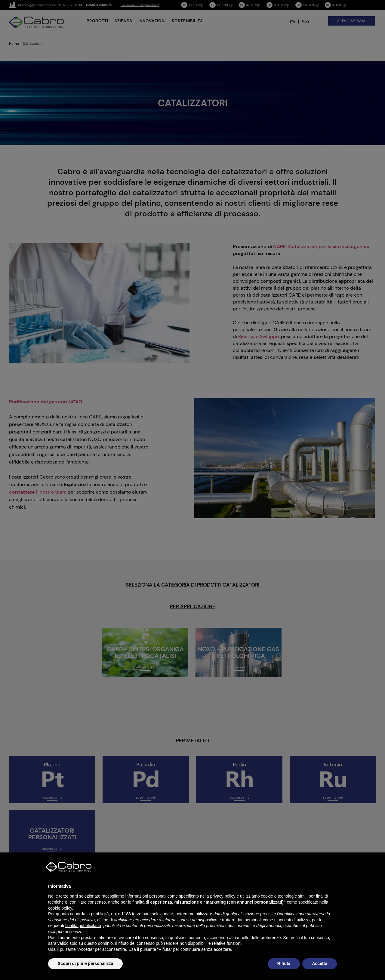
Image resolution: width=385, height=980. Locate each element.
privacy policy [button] (223, 896)
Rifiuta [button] (284, 963)
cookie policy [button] (60, 908)
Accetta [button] (320, 963)
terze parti (141, 914)
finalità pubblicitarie (83, 926)
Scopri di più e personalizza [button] (85, 963)
